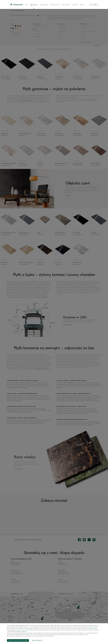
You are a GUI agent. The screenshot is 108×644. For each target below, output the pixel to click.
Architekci (76, 5)
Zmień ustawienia (37, 640)
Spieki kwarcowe (57, 5)
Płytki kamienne (36, 6)
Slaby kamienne (46, 5)
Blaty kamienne (67, 5)
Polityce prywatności (50, 636)
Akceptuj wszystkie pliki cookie (18, 640)
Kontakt (83, 5)
